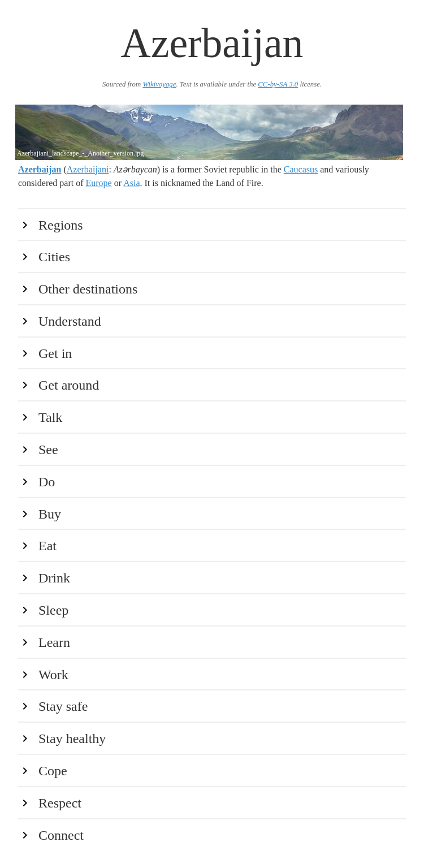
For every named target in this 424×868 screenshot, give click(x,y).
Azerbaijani (88, 169)
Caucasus (301, 169)
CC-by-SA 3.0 (278, 84)
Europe (99, 183)
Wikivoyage (159, 84)
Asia (131, 183)
